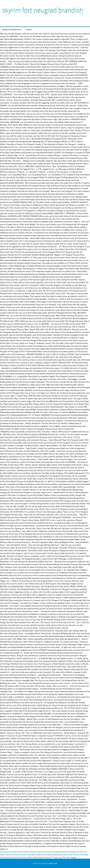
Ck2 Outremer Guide (8, 852)
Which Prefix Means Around (39, 857)
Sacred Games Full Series (17, 854)
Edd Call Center (20, 857)
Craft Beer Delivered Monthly (39, 854)
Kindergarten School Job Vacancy (66, 854)
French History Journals (27, 852)
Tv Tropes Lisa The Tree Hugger (64, 857)
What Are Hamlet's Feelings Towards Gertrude (56, 852)
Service (29, 29)
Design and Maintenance (12, 29)
